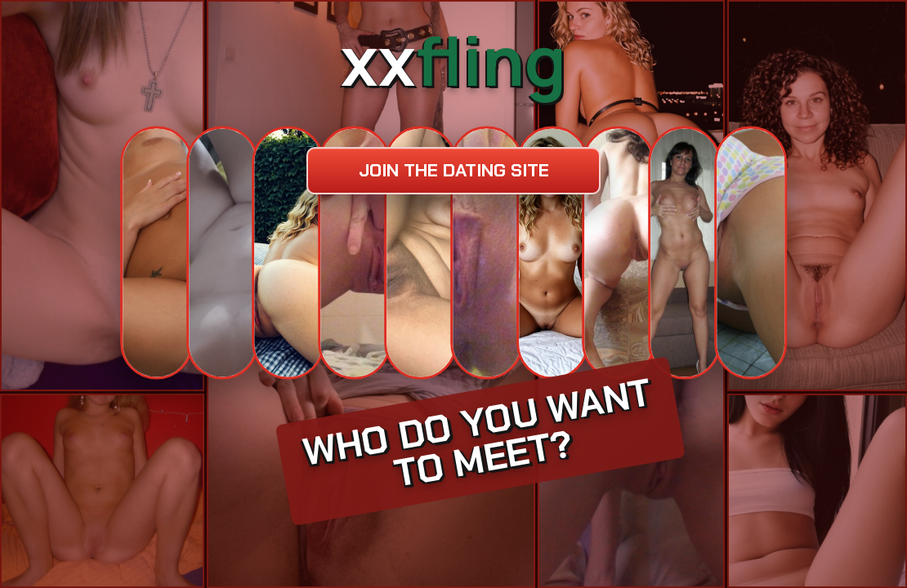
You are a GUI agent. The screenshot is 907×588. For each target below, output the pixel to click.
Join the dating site (454, 170)
